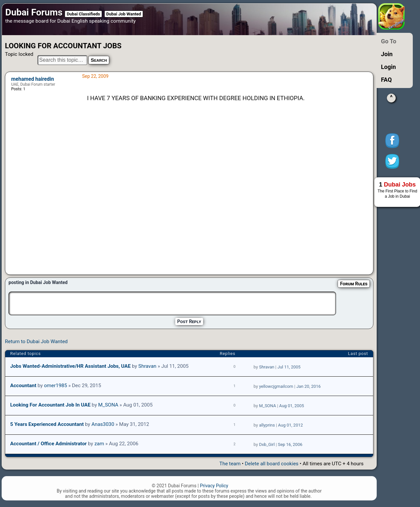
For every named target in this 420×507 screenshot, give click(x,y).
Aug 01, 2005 (292, 406)
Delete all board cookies (272, 464)
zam (99, 444)
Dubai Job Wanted (124, 14)
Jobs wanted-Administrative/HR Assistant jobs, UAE (70, 366)
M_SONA (108, 405)
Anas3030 (103, 424)
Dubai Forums (34, 12)
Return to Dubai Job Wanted (36, 342)
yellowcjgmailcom (276, 386)
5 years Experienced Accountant (47, 424)
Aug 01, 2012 (290, 425)
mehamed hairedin (32, 79)
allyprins (267, 425)
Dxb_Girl (267, 444)
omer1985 (55, 386)
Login (388, 67)
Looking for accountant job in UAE (50, 405)
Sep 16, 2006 (290, 444)
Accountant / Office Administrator (48, 444)
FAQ (386, 80)
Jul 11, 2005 (289, 367)
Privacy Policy (214, 486)
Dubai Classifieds (83, 14)
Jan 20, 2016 (308, 386)
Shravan (147, 366)
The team (230, 464)
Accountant (23, 386)
